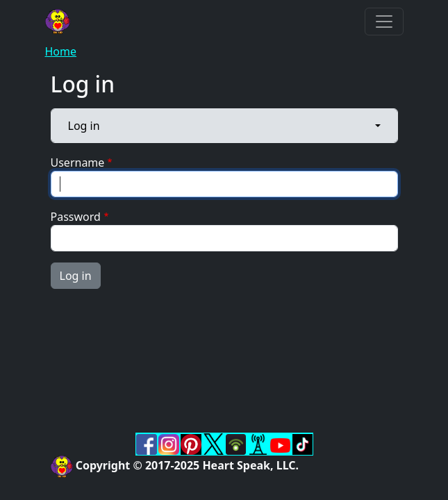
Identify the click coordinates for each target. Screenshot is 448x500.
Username (78, 162)
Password (76, 217)
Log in (84, 126)
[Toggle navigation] (384, 22)
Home (61, 51)
